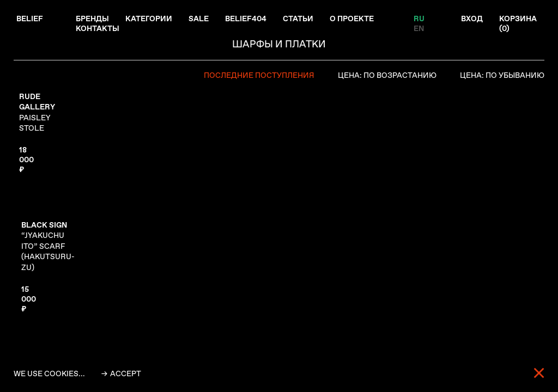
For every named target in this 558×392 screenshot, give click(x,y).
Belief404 (246, 19)
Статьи (298, 19)
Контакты (98, 28)
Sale (199, 19)
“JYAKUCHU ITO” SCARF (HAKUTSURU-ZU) (48, 246)
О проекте (352, 19)
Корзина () (518, 23)
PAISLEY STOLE (37, 112)
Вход (472, 19)
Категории (149, 19)
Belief (30, 19)
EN (419, 28)
